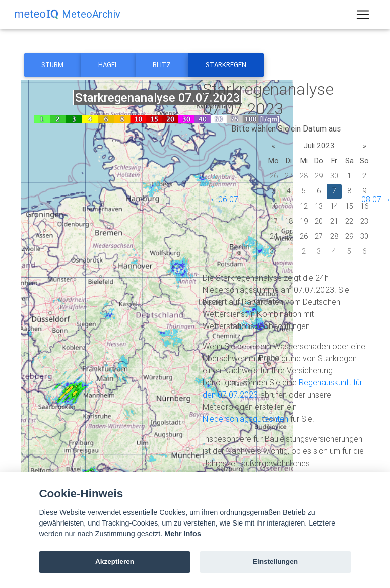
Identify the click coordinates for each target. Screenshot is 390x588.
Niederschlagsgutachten (245, 419)
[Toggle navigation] (363, 17)
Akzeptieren (115, 562)
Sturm (52, 65)
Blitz (162, 65)
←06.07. (225, 199)
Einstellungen (275, 562)
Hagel (108, 65)
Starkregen (226, 65)
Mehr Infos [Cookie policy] (183, 534)
